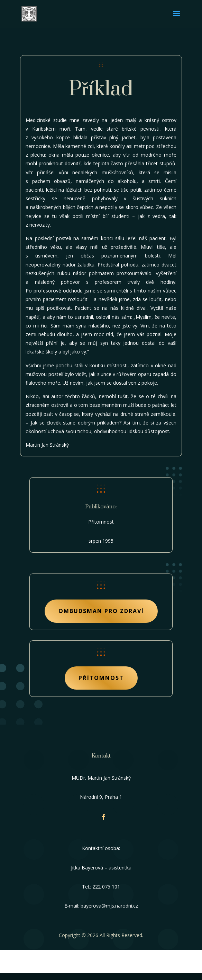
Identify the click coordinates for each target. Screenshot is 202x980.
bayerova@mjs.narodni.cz (109, 906)
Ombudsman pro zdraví (101, 611)
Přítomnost (101, 678)
